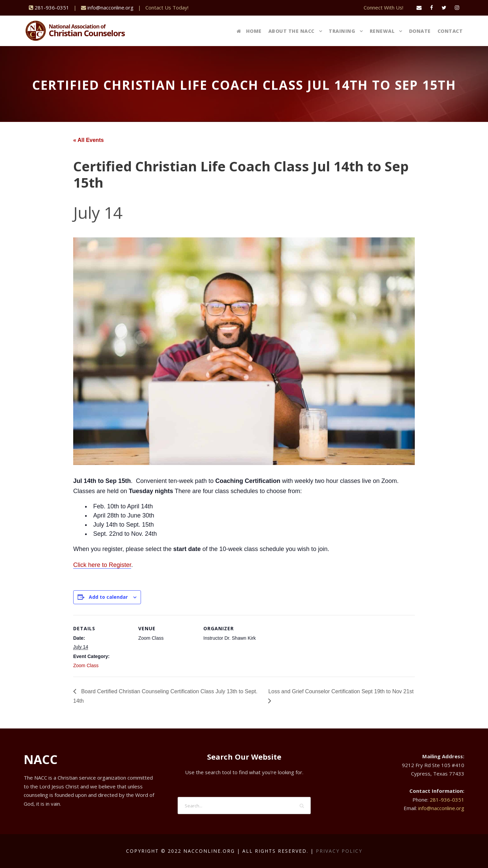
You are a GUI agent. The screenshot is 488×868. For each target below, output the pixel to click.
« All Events (88, 140)
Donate (420, 31)
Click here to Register (102, 565)
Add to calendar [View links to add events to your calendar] (108, 597)
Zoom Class (86, 665)
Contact (450, 31)
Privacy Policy (339, 851)
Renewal (382, 31)
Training (342, 31)
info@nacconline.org (110, 7)
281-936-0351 (52, 7)
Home (249, 31)
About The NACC (291, 31)
